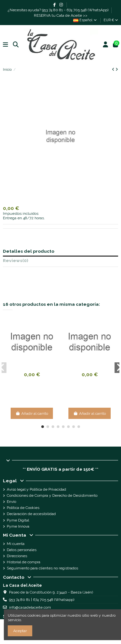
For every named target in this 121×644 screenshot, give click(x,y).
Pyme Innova (18, 526)
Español (85, 20)
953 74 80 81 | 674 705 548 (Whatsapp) (42, 600)
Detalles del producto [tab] (29, 251)
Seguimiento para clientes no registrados (42, 568)
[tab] (60, 262)
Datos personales (22, 550)
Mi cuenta (16, 544)
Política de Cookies (23, 508)
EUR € (111, 20)
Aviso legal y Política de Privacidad (36, 489)
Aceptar (20, 631)
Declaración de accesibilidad (31, 514)
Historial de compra (24, 562)
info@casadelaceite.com (30, 607)
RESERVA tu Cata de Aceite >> (61, 15)
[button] (43, 427)
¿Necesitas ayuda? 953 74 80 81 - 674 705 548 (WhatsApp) (59, 10)
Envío (11, 502)
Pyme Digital (18, 520)
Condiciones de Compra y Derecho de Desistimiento (52, 495)
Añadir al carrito (32, 413)
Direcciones (17, 556)
